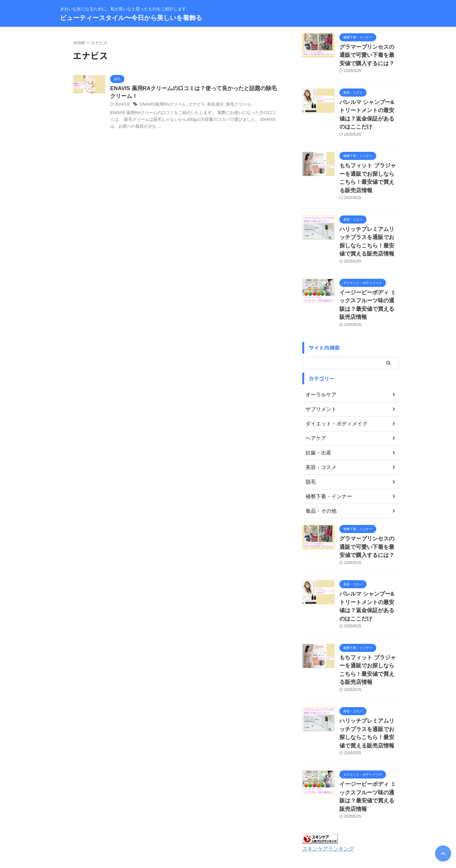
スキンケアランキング (325, 768)
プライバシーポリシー (242, 826)
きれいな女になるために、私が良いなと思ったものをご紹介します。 (228, 838)
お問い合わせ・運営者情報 (159, 826)
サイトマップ (202, 826)
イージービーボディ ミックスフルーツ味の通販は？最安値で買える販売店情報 (369, 270)
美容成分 (210, 106)
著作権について (306, 826)
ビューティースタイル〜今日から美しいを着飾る (131, 18)
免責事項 (277, 826)
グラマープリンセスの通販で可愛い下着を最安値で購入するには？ (369, 54)
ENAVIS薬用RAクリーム (161, 106)
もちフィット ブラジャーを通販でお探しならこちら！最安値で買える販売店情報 (369, 158)
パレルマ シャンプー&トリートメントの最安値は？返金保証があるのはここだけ (369, 106)
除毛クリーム (232, 106)
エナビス (192, 106)
